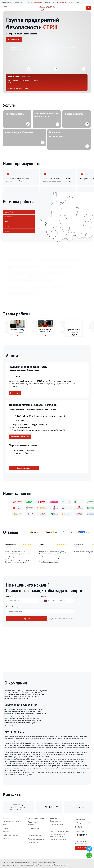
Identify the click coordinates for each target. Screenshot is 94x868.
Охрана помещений (36, 818)
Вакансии (6, 832)
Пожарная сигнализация (58, 828)
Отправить (26, 618)
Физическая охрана (36, 839)
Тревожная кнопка (56, 825)
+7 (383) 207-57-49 (49, 2)
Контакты (6, 838)
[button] (14, 40)
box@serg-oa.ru (38, 2)
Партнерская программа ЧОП (13, 821)
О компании (7, 818)
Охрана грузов (33, 843)
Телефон (44, 597)
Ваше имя (9, 597)
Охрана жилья (33, 832)
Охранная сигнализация (58, 840)
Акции (5, 825)
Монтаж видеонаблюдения (59, 831)
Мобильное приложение (11, 835)
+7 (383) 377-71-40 (65, 2)
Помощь (6, 828)
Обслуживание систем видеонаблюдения (57, 836)
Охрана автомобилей (35, 835)
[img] (89, 849)
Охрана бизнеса (33, 828)
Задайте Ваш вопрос (13, 607)
